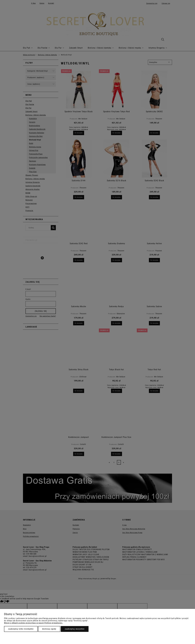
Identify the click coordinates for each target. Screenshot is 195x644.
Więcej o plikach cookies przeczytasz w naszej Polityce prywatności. (33, 623)
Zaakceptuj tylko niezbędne (21, 629)
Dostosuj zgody (49, 629)
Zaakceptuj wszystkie (75, 629)
